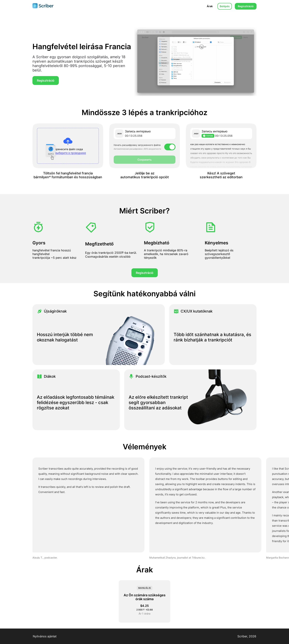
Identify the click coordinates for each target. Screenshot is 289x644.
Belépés (225, 6)
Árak (210, 6)
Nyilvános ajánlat (45, 636)
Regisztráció (246, 6)
